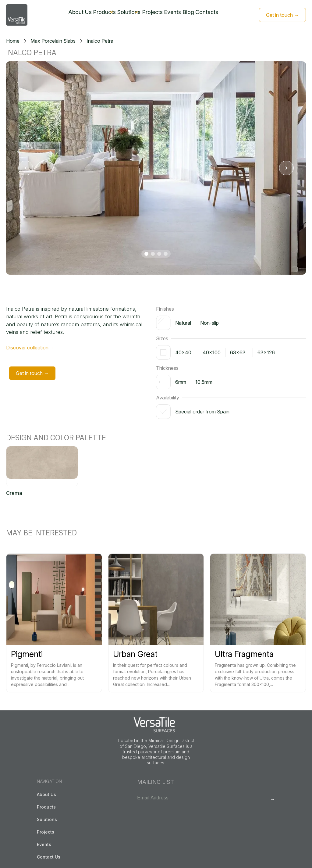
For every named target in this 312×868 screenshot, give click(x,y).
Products (92, 14)
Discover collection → (30, 348)
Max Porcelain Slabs (53, 41)
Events (180, 14)
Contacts (221, 14)
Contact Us (49, 857)
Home (13, 41)
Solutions (125, 14)
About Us (66, 14)
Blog (199, 14)
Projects (157, 14)
